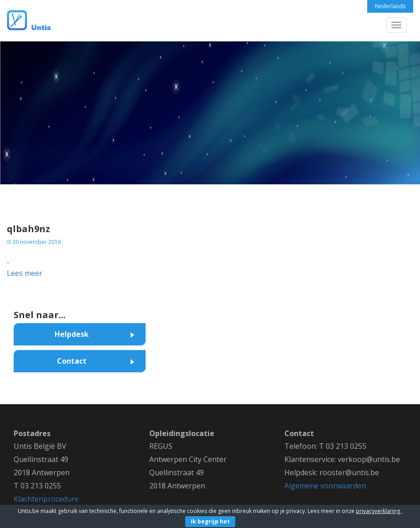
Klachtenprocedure (46, 499)
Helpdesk (72, 334)
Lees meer (25, 273)
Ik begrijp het (210, 521)
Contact (72, 361)
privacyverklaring (379, 511)
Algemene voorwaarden (325, 486)
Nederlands (390, 6)
